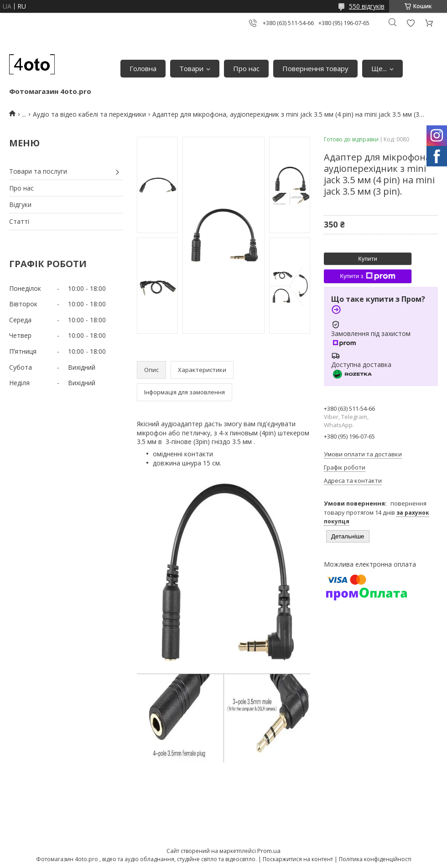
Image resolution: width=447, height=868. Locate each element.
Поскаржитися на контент (298, 859)
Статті (19, 221)
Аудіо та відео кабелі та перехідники (89, 114)
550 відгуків (367, 6)
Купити (368, 259)
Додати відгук (411, 23)
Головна (143, 68)
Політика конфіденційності (375, 859)
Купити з (367, 276)
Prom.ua (269, 851)
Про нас (246, 68)
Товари (191, 68)
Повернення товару (315, 68)
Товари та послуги (38, 171)
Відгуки (20, 204)
